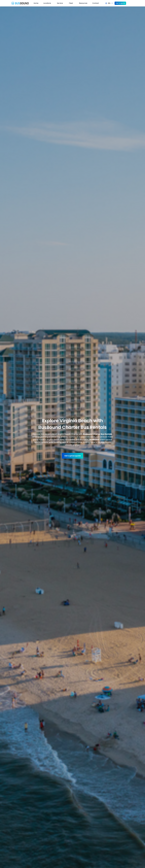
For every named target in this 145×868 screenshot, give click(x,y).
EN (109, 3)
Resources (83, 3)
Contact (96, 3)
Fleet (71, 3)
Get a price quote (72, 456)
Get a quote (120, 3)
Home (36, 3)
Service (60, 3)
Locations (47, 3)
